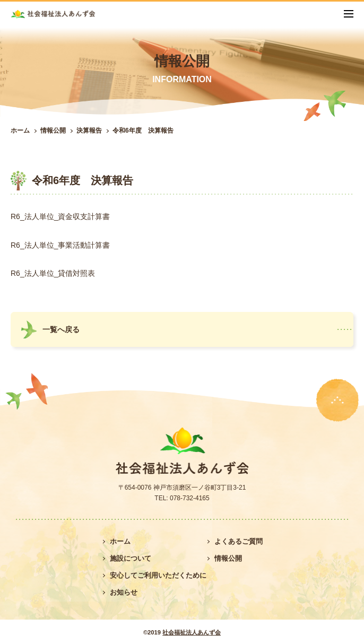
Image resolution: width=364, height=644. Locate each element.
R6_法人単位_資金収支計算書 (60, 216)
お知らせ (124, 592)
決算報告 (89, 130)
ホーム (20, 130)
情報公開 (53, 130)
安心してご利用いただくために (158, 575)
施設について (131, 558)
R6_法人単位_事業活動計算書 (60, 245)
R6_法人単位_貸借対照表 (53, 273)
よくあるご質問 (239, 541)
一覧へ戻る (61, 329)
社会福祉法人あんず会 (192, 632)
